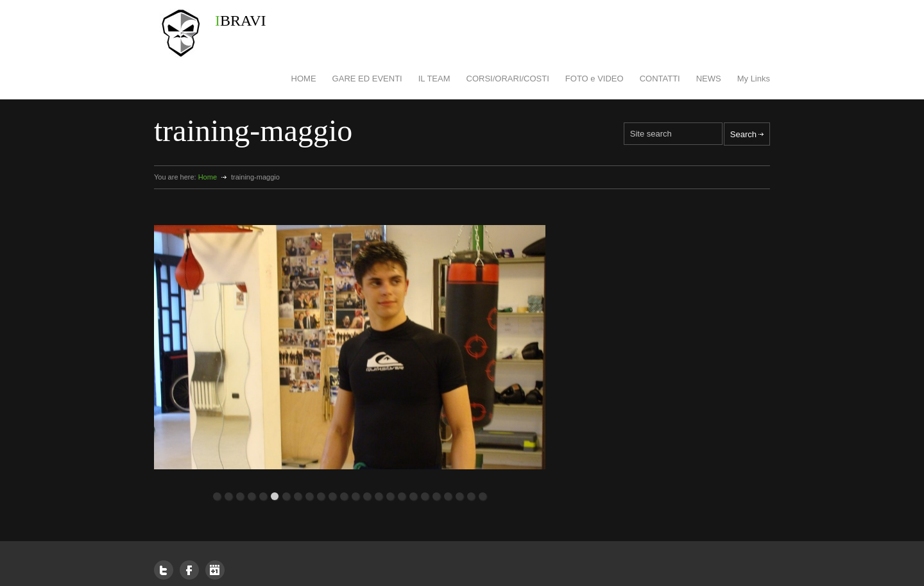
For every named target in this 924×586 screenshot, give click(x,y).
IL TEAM (434, 79)
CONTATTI (660, 79)
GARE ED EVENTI (367, 79)
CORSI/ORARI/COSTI (508, 79)
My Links (754, 79)
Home (208, 177)
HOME (304, 79)
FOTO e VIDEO (595, 79)
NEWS (709, 79)
